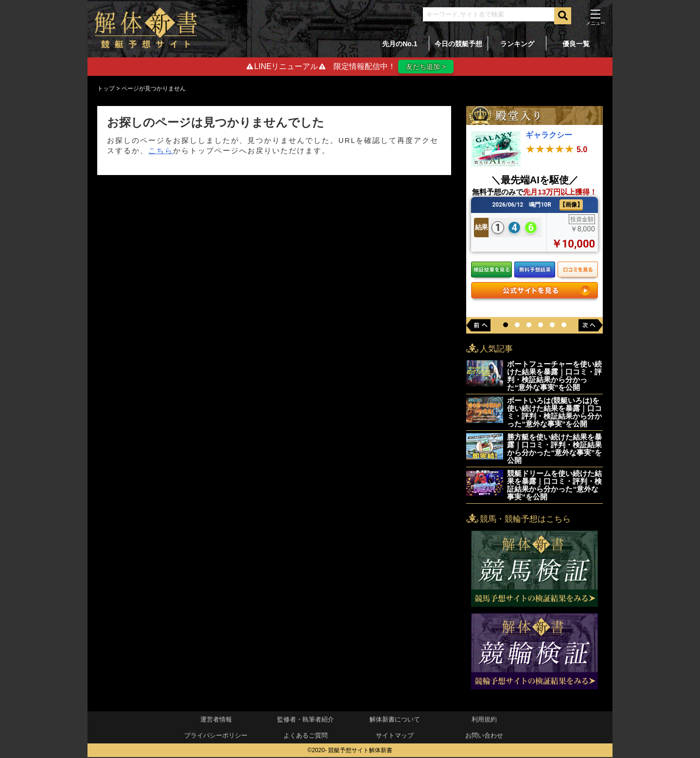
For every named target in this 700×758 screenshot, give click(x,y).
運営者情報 (216, 720)
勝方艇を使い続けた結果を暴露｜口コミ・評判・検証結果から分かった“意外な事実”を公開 (554, 450)
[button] (506, 326)
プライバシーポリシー (216, 736)
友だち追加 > (426, 67)
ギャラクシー (549, 136)
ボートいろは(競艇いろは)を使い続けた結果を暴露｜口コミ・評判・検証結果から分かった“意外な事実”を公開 (554, 413)
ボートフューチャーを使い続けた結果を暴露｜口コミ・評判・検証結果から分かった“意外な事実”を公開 (554, 377)
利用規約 (484, 720)
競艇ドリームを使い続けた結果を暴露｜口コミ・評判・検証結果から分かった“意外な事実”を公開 (554, 486)
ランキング (517, 44)
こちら (161, 151)
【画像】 (571, 205)
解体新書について (395, 720)
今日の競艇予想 (458, 44)
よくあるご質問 (306, 736)
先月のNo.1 (400, 44)
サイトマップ (395, 736)
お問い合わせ (484, 736)
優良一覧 (576, 44)
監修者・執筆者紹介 (306, 720)
